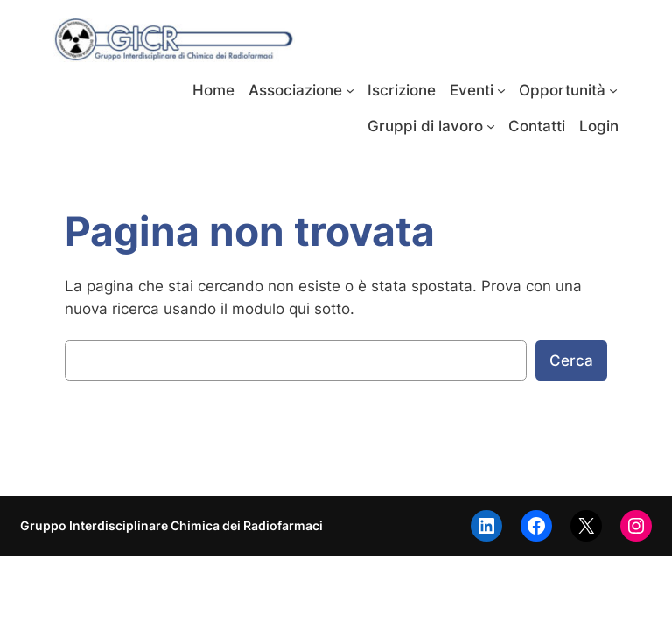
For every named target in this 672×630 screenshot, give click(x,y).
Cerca (571, 360)
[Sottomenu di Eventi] (501, 90)
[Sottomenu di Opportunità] (613, 90)
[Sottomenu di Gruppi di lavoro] (491, 126)
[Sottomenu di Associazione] (350, 90)
